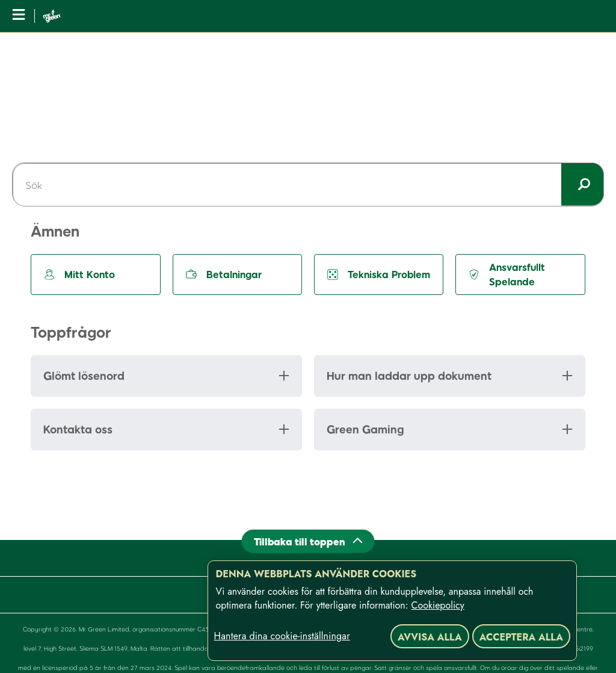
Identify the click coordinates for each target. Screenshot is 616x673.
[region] (392, 611)
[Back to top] (308, 541)
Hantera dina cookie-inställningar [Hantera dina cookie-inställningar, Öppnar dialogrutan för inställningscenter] (282, 636)
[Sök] (308, 185)
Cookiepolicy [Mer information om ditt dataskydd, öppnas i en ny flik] (438, 605)
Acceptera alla (521, 637)
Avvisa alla (430, 637)
